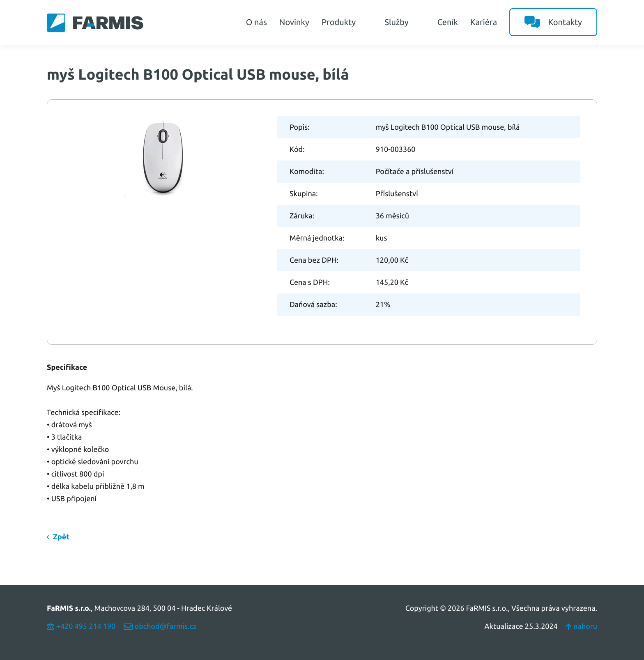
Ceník (448, 22)
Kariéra (484, 22)
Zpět (61, 537)
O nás (256, 22)
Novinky (294, 22)
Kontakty (553, 22)
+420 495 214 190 (81, 626)
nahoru (582, 626)
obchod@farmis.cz (160, 626)
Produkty (347, 22)
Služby (405, 22)
